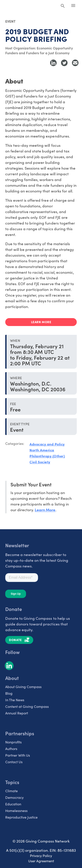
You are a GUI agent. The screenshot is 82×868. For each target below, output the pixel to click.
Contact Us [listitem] (14, 762)
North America (42, 450)
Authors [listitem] (11, 749)
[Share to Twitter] (64, 63)
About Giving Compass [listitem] (23, 687)
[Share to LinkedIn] (53, 63)
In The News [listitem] (15, 700)
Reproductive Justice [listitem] (21, 817)
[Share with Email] (75, 63)
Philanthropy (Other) (47, 456)
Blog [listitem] (9, 693)
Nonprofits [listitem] (13, 742)
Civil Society (40, 462)
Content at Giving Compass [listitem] (27, 706)
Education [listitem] (13, 804)
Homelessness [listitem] (16, 811)
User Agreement (41, 861)
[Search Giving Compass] (63, 6)
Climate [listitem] (11, 791)
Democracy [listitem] (14, 797)
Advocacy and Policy (47, 444)
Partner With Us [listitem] (18, 755)
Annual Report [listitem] (17, 713)
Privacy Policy (41, 856)
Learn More (45, 510)
